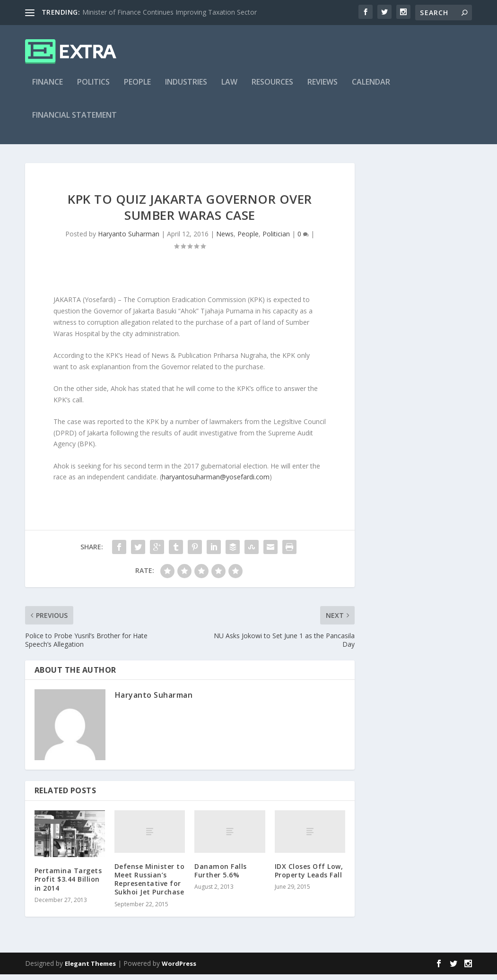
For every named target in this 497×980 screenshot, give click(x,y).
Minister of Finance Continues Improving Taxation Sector (170, 12)
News (225, 239)
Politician (276, 239)
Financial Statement (74, 121)
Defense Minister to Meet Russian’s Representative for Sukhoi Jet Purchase (150, 885)
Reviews (323, 88)
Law (229, 88)
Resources (272, 88)
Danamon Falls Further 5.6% (221, 876)
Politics (93, 88)
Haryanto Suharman (129, 239)
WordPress (179, 969)
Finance (48, 88)
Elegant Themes (90, 969)
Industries (186, 88)
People (137, 88)
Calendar (371, 88)
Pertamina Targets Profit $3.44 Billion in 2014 (68, 885)
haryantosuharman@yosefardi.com (216, 482)
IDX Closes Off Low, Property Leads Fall (309, 876)
